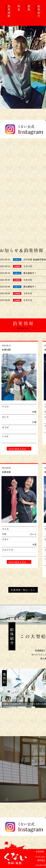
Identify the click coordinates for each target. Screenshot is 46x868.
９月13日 (28, 266)
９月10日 (28, 280)
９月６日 (28, 300)
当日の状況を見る (19, 449)
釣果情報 (40, 852)
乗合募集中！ (30, 273)
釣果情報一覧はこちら (23, 590)
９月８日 (28, 293)
